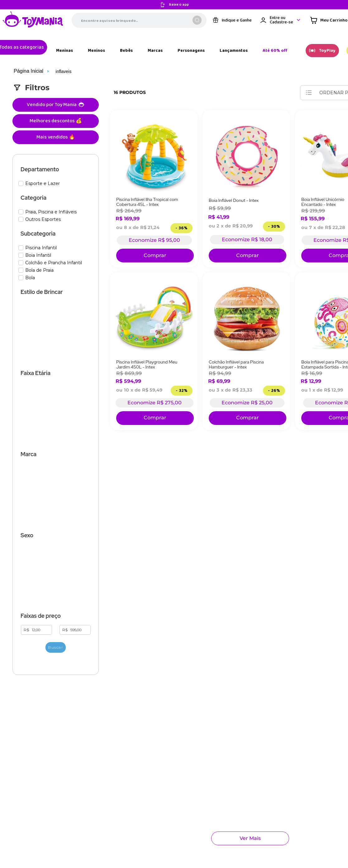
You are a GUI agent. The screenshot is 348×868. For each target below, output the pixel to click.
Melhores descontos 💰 (35, 99)
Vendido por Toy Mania (36, 83)
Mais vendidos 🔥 (35, 115)
